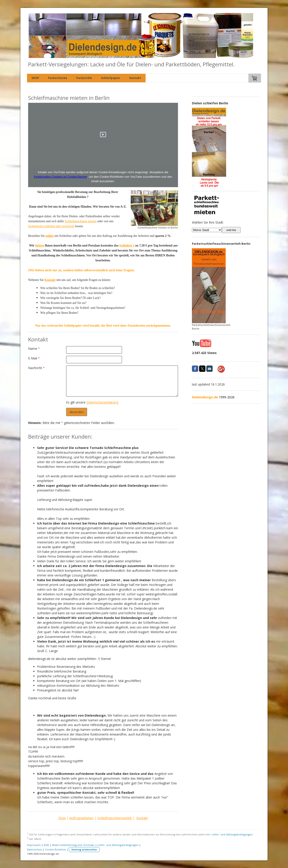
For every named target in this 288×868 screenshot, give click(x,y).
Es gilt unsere (92, 402)
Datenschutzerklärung (102, 402)
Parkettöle (84, 78)
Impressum (34, 845)
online (50, 236)
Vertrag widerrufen (84, 849)
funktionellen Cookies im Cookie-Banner (61, 177)
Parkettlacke (58, 78)
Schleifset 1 (127, 246)
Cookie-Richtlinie (55, 849)
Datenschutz (35, 849)
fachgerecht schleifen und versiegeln (51, 226)
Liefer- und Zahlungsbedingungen (232, 834)
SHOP (35, 78)
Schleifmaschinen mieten (81, 221)
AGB (46, 845)
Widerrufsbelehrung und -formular (73, 845)
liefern (39, 246)
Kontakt (135, 78)
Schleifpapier (111, 78)
